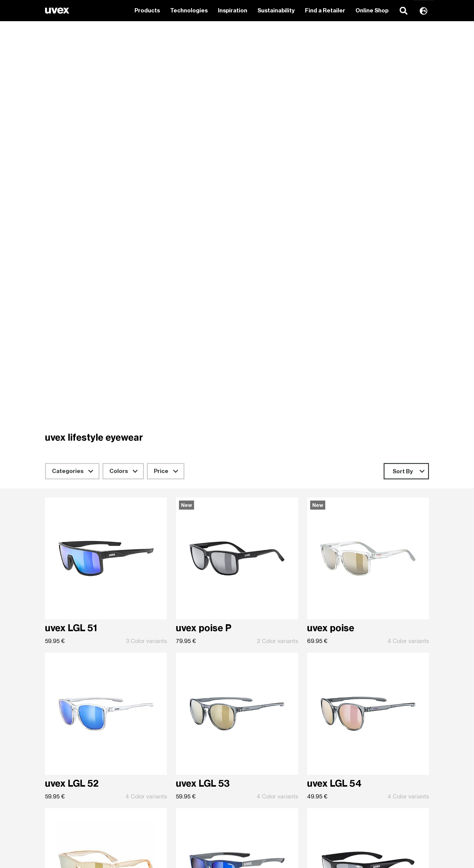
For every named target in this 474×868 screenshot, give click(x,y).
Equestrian (166, 732)
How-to (260, 732)
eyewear (164, 774)
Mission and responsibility (381, 714)
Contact (261, 741)
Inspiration (233, 10)
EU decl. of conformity (279, 792)
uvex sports (69, 714)
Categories (68, 87)
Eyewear (164, 741)
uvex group (363, 723)
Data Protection (369, 768)
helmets (163, 783)
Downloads (265, 783)
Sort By (403, 87)
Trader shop (266, 774)
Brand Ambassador (276, 750)
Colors (119, 87)
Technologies (189, 10)
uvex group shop (272, 723)
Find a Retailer (325, 10)
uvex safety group (372, 732)
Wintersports (169, 714)
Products (147, 10)
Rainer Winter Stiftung (377, 741)
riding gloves (169, 792)
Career (358, 750)
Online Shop (372, 10)
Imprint (358, 777)
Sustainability (276, 10)
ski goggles (167, 765)
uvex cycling (70, 829)
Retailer (261, 714)
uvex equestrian (75, 723)
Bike (158, 723)
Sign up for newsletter (237, 668)
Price (161, 87)
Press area (265, 817)
